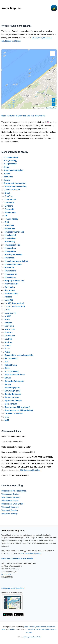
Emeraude (9, 209)
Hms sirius (9, 268)
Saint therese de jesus (15, 375)
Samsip (8, 384)
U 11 (7, 417)
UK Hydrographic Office (30, 470)
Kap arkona (10, 290)
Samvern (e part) (12, 388)
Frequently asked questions (13, 588)
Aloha (6, 167)
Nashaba (9, 333)
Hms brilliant (10, 238)
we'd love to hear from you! (31, 553)
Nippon (8, 345)
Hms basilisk (10, 235)
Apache (7, 174)
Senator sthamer (12, 397)
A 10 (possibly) (10, 161)
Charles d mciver (12, 190)
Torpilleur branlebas (14, 414)
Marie (7, 319)
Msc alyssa (10, 329)
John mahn (10, 287)
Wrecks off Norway (9, 514)
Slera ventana (11, 404)
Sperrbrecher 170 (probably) (17, 407)
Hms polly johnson (13, 264)
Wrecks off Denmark (10, 507)
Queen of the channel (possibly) (19, 355)
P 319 (7, 349)
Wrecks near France (10, 501)
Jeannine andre (12, 284)
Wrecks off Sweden (10, 510)
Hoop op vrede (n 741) (15, 281)
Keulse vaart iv (11, 293)
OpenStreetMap (51, 108)
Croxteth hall (10, 199)
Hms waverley (11, 274)
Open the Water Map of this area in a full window (23, 116)
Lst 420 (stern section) (15, 306)
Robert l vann (11, 365)
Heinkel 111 (10, 229)
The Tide (12, 630)
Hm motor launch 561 (14, 232)
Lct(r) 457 (9, 300)
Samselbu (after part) (14, 381)
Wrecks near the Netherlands (14, 491)
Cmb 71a (9, 196)
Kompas (8, 297)
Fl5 (6, 216)
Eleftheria (9, 206)
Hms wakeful (10, 271)
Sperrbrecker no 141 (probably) (19, 410)
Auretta (7, 180)
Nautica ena (10, 336)
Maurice (8, 323)
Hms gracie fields (13, 245)
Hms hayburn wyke (13, 255)
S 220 (7, 368)
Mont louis (9, 326)
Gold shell (9, 225)
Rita (6, 362)
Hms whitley (10, 277)
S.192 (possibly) (12, 371)
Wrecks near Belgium (10, 494)
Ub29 (7, 420)
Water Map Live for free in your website (17, 559)
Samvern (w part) (12, 391)
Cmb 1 (8, 193)
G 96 (7, 222)
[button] (53, 53)
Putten (8, 352)
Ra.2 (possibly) (11, 358)
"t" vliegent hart (11, 157)
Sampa (8, 378)
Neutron (8, 339)
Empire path (10, 212)
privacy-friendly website (32, 637)
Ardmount (8, 177)
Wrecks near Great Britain (12, 504)
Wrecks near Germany (11, 497)
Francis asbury (11, 219)
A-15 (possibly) (10, 164)
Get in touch (6, 574)
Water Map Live (30, 627)
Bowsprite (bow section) (15, 183)
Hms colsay (10, 242)
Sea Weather (41, 627)
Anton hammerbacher (13, 170)
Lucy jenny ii (10, 313)
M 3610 (8, 316)
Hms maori (10, 258)
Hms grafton (10, 248)
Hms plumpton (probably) (16, 261)
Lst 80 (7, 310)
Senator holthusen (13, 394)
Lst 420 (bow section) (14, 303)
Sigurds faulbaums (13, 401)
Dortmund (9, 203)
